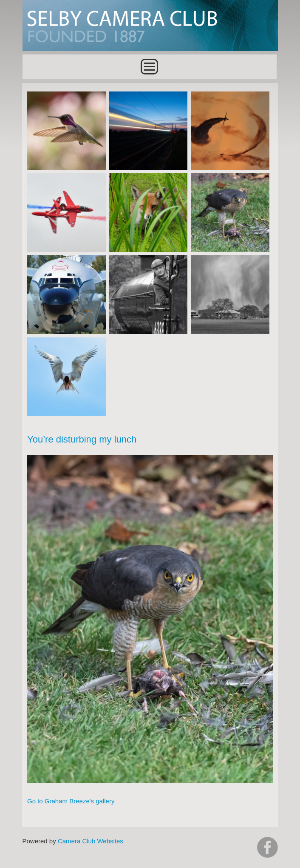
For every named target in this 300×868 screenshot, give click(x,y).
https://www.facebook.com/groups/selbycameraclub (267, 847)
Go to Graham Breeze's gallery (71, 801)
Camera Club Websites (91, 841)
